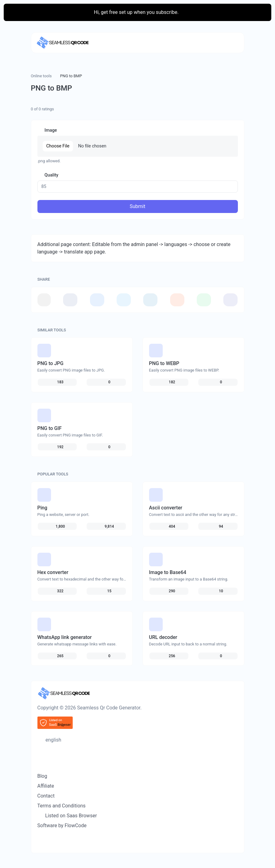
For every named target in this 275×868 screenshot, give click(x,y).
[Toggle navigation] (230, 43)
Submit (137, 206)
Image (50, 130)
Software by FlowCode (62, 825)
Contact (46, 796)
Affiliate (46, 786)
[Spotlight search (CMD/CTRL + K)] (41, 751)
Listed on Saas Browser (70, 816)
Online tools (41, 76)
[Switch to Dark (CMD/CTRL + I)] (41, 761)
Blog (42, 776)
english (53, 740)
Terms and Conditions (62, 806)
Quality (51, 175)
